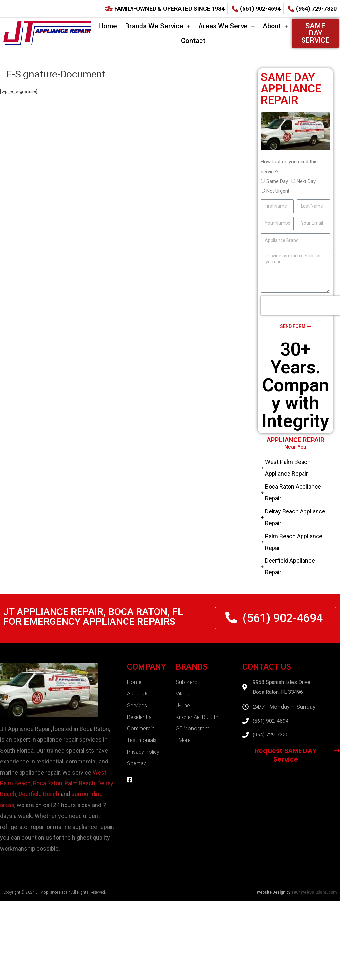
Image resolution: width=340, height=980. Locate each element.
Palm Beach (80, 789)
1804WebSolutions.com (314, 898)
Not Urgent (278, 191)
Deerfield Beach (39, 800)
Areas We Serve (227, 26)
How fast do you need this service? (289, 167)
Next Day (306, 181)
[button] (316, 33)
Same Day (277, 181)
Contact (193, 41)
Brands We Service (158, 26)
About (275, 26)
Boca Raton (48, 789)
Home (108, 26)
